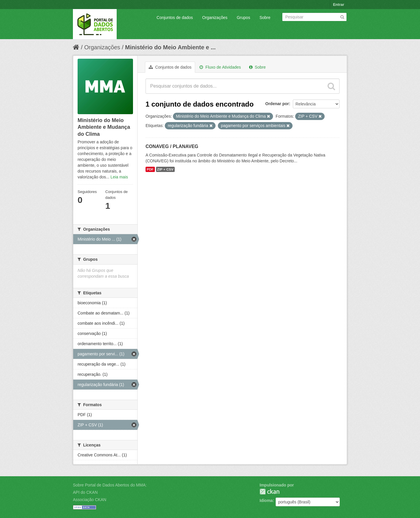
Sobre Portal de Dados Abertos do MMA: (110, 485)
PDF (150, 169)
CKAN (269, 492)
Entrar (339, 5)
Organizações (215, 18)
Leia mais (119, 177)
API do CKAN (85, 492)
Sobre (265, 18)
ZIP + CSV (165, 169)
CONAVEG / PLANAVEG (172, 146)
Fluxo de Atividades (220, 67)
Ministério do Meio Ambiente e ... (170, 47)
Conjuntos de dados (175, 18)
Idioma (266, 500)
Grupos (244, 18)
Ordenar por (277, 104)
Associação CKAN (90, 500)
